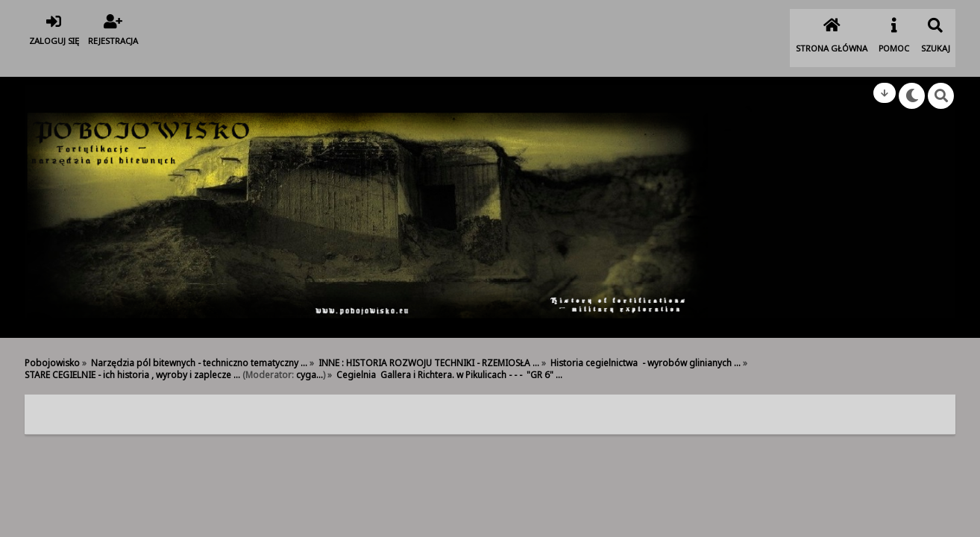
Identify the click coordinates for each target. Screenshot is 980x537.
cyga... (310, 353)
